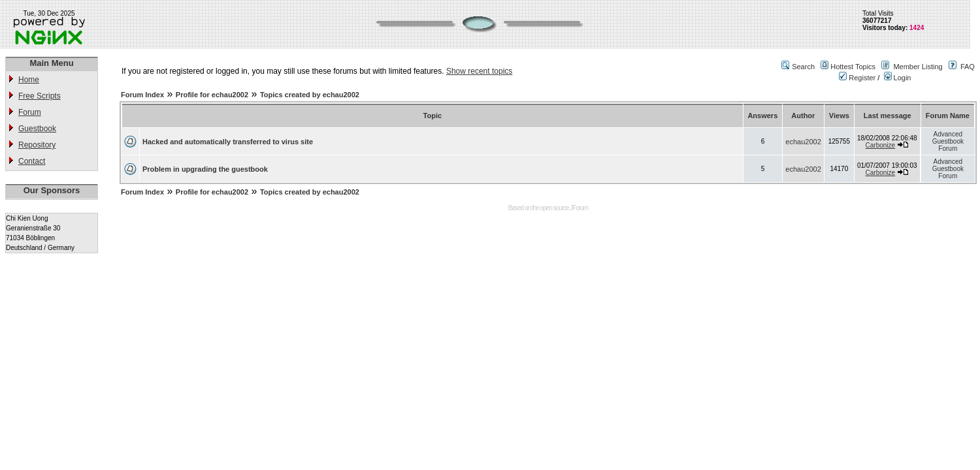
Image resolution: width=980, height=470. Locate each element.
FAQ (968, 67)
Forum (30, 112)
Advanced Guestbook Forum (948, 141)
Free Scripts (40, 96)
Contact (32, 161)
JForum (579, 208)
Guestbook (37, 129)
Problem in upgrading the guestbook (205, 169)
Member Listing (918, 67)
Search (803, 67)
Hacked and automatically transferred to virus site (228, 142)
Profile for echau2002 (212, 95)
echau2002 (803, 142)
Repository (37, 145)
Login (898, 78)
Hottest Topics (853, 67)
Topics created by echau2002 (310, 95)
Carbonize (881, 145)
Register (857, 78)
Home (29, 80)
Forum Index (142, 95)
